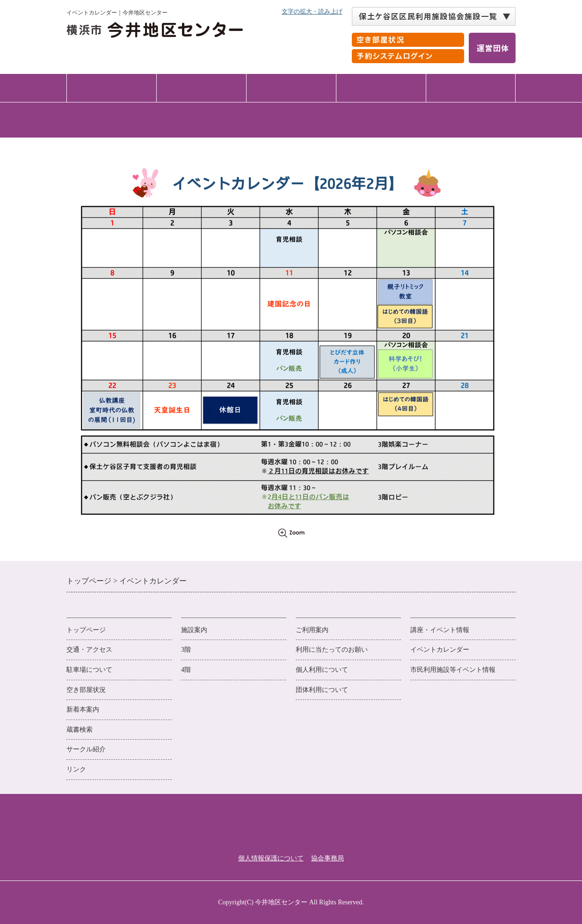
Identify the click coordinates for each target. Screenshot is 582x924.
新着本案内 (83, 709)
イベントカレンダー (440, 650)
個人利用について (322, 670)
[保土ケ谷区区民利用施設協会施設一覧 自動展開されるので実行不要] (434, 16)
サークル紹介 (86, 749)
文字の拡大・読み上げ (312, 11)
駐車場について (89, 670)
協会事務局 (327, 858)
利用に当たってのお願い (332, 650)
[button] (434, 16)
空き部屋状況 (86, 690)
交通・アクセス (471, 88)
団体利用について (322, 690)
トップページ (111, 88)
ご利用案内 (291, 88)
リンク (76, 769)
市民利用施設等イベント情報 (453, 670)
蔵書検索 (80, 730)
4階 (186, 670)
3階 (186, 650)
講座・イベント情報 (381, 88)
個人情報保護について (271, 858)
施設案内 (201, 88)
